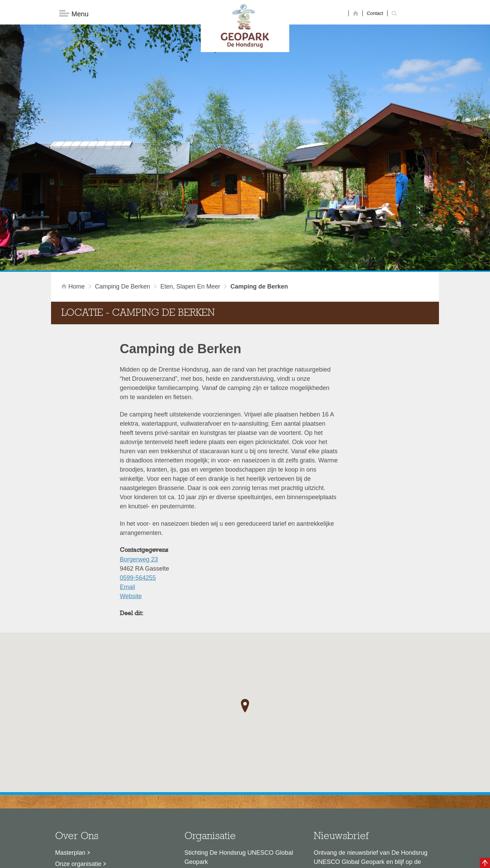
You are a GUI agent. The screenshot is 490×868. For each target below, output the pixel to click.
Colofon (206, 859)
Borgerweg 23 (139, 451)
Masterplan (70, 744)
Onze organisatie (78, 755)
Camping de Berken (122, 178)
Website (131, 488)
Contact (375, 13)
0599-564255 (138, 469)
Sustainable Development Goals (99, 767)
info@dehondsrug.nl (212, 805)
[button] (245, 597)
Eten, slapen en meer (190, 178)
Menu (74, 14)
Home (74, 178)
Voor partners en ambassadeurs (99, 778)
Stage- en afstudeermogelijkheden (102, 789)
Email (127, 478)
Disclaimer (181, 859)
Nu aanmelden (344, 785)
